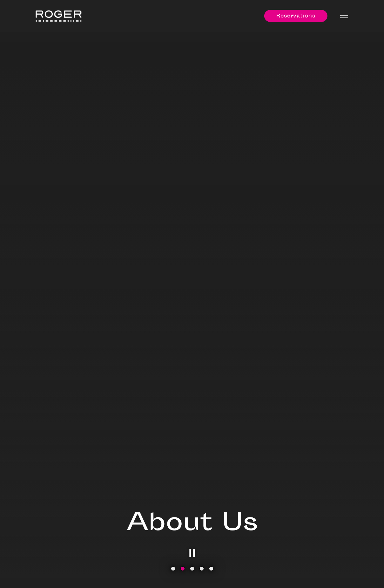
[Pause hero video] (192, 553)
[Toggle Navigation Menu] (344, 16)
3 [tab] (192, 569)
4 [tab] (202, 569)
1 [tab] (173, 569)
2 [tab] (183, 569)
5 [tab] (211, 569)
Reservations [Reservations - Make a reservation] (296, 16)
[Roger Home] (59, 16)
